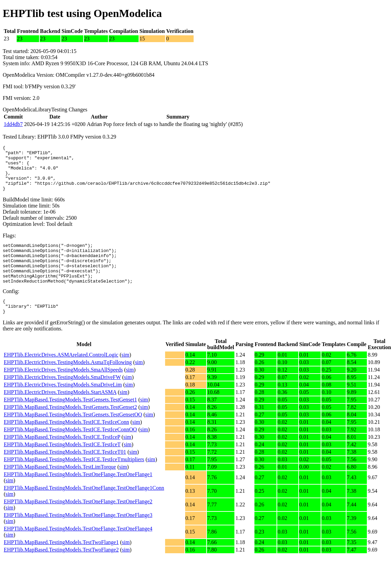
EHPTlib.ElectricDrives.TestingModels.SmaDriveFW (62, 398)
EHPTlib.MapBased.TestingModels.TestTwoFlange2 (61, 570)
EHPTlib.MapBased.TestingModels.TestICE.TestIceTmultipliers (74, 480)
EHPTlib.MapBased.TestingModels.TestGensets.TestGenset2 (70, 427)
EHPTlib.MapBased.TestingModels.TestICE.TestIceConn (66, 442)
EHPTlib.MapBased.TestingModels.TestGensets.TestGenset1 (70, 420)
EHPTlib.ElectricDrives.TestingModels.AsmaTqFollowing (68, 383)
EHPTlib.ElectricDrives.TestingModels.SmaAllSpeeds (63, 390)
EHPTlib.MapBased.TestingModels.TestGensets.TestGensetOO (73, 435)
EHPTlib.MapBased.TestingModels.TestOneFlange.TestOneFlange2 (78, 522)
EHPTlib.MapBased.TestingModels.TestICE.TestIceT (62, 465)
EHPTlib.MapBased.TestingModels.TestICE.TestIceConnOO (70, 450)
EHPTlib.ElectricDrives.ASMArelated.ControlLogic (61, 375)
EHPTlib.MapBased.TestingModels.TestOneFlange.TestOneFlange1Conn (84, 508)
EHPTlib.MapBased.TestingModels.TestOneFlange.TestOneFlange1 (78, 495)
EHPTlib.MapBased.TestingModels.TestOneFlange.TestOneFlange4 (78, 549)
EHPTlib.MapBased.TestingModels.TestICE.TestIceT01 (65, 472)
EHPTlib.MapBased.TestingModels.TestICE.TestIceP (62, 457)
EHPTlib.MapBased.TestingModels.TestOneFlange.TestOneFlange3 (78, 535)
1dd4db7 (13, 124)
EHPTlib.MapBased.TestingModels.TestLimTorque (60, 487)
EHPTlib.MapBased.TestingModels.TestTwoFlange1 (61, 563)
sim (126, 375)
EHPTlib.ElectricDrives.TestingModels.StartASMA (60, 412)
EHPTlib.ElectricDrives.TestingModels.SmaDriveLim (63, 405)
